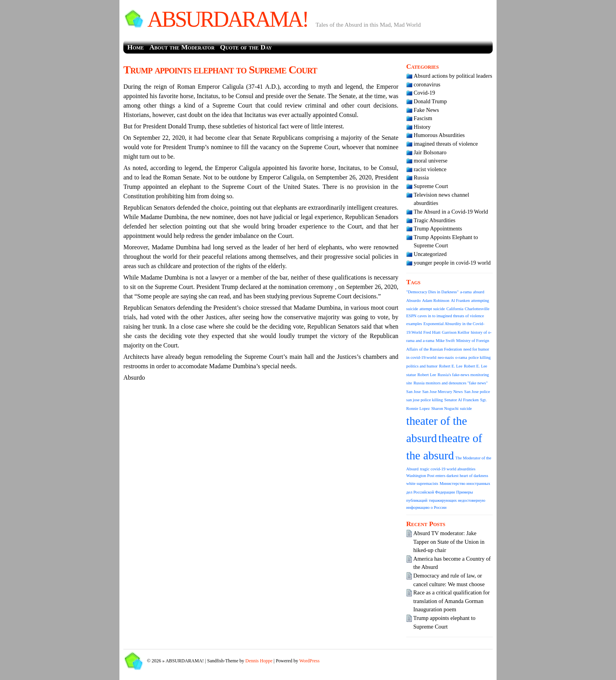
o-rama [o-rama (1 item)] (461, 357)
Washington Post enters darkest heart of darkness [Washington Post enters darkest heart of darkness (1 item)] (447, 476)
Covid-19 (424, 93)
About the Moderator (182, 47)
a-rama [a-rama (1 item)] (466, 292)
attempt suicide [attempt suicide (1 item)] (432, 309)
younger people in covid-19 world (452, 263)
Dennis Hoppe (259, 661)
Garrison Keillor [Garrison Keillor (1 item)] (456, 332)
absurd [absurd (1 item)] (478, 292)
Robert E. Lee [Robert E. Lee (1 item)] (451, 366)
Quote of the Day (246, 47)
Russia (421, 177)
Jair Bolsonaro (430, 152)
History (422, 127)
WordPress (310, 661)
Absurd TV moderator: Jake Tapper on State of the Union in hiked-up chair (449, 542)
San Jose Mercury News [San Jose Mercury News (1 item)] (443, 392)
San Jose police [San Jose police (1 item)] (477, 392)
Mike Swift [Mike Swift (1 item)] (445, 341)
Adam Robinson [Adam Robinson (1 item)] (436, 301)
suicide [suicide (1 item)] (466, 409)
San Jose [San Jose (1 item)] (413, 392)
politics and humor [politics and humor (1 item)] (422, 366)
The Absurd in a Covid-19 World (451, 212)
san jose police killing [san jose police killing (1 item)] (424, 400)
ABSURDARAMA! (227, 19)
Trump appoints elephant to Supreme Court (220, 70)
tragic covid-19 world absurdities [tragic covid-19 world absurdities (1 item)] (448, 469)
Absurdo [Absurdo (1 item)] (413, 301)
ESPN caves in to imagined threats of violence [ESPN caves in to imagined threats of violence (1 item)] (445, 316)
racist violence (430, 169)
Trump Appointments (438, 228)
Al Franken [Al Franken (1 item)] (460, 301)
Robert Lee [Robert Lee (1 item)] (427, 375)
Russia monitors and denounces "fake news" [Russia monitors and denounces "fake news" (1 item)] (450, 383)
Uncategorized (430, 254)
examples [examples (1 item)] (414, 324)
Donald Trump (430, 101)
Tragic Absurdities (434, 220)
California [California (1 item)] (455, 309)
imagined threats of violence (446, 144)
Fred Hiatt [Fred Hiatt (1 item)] (432, 332)
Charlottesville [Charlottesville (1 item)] (477, 309)
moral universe (431, 161)
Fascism (423, 118)
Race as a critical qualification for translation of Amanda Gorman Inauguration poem (452, 601)
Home (136, 47)
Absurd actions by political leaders (453, 76)
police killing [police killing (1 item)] (480, 357)
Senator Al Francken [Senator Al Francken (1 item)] (462, 400)
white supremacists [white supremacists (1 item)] (422, 483)
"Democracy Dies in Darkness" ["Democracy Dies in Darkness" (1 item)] (432, 292)
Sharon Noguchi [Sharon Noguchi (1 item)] (445, 409)
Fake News (426, 110)
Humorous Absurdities (439, 135)
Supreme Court (431, 186)
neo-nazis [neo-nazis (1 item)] (446, 357)
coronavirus (427, 84)
